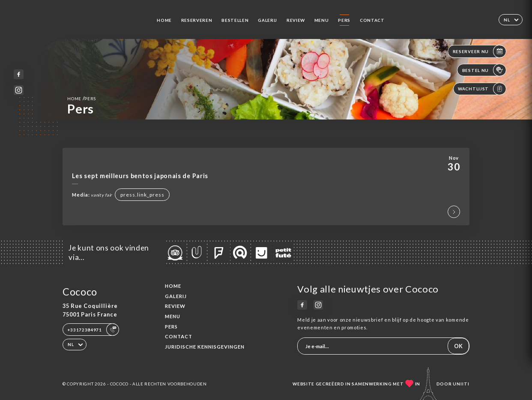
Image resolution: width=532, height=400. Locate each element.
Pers (344, 20)
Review (296, 20)
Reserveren (197, 20)
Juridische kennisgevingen (205, 347)
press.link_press (142, 195)
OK (458, 346)
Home (164, 20)
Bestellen (235, 20)
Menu (322, 20)
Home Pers (82, 98)
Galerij (267, 20)
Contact (372, 20)
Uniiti (461, 384)
